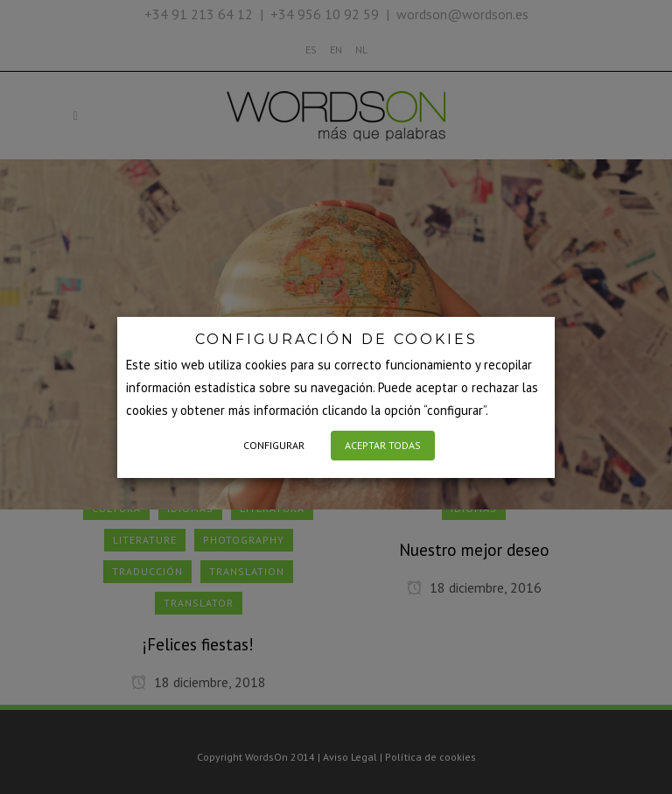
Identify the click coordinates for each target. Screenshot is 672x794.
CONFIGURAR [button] (274, 445)
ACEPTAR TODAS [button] (383, 445)
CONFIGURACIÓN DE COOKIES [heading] (336, 339)
